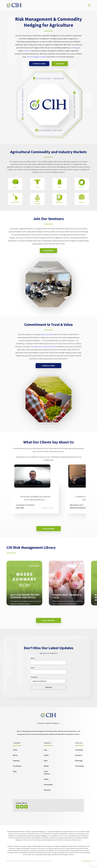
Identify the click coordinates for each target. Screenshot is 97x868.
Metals (46, 766)
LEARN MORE (60, 64)
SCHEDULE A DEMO (39, 64)
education (26, 51)
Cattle (46, 755)
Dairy (46, 761)
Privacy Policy (86, 861)
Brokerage (79, 761)
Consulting (79, 750)
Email (32, 668)
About (15, 755)
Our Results (17, 766)
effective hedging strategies (37, 57)
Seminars (16, 761)
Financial (47, 790)
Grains (46, 779)
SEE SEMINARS (48, 251)
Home (15, 750)
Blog (15, 771)
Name (33, 658)
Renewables (48, 785)
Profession (34, 677)
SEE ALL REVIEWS (49, 529)
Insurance (79, 755)
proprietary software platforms (45, 347)
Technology (79, 766)
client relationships (47, 334)
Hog (45, 750)
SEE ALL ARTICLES (48, 620)
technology (74, 48)
